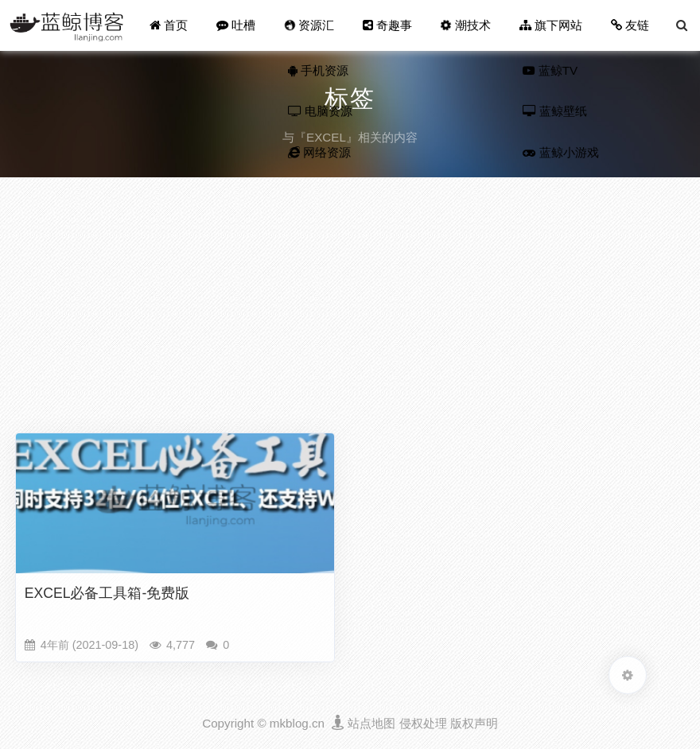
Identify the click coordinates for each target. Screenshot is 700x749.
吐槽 (236, 25)
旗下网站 (551, 25)
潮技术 (466, 25)
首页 (169, 25)
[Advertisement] (350, 309)
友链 (630, 25)
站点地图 (371, 723)
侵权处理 (423, 723)
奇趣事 (387, 25)
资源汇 (309, 25)
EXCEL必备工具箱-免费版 (107, 593)
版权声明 (474, 723)
